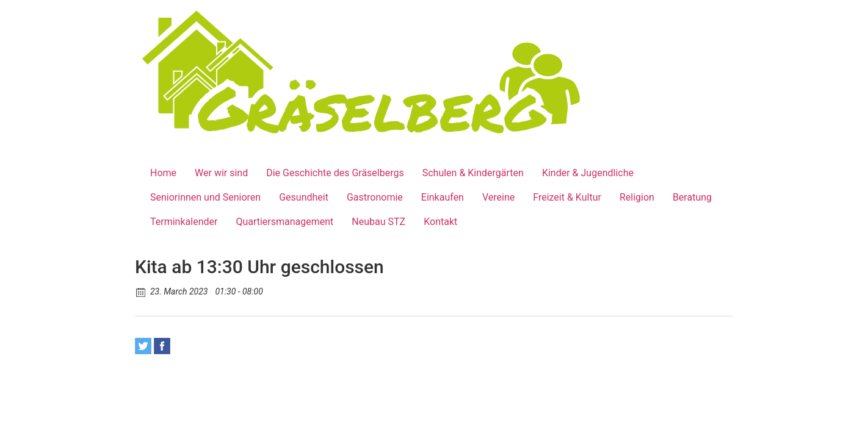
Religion (637, 197)
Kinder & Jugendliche (588, 173)
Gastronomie (375, 197)
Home (163, 173)
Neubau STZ (378, 222)
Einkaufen (443, 197)
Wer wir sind (221, 173)
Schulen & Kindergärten (473, 173)
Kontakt (440, 222)
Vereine (498, 197)
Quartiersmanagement (284, 222)
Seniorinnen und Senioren (205, 197)
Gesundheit (304, 197)
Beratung (692, 197)
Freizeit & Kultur (567, 197)
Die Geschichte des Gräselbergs (335, 173)
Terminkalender (184, 222)
